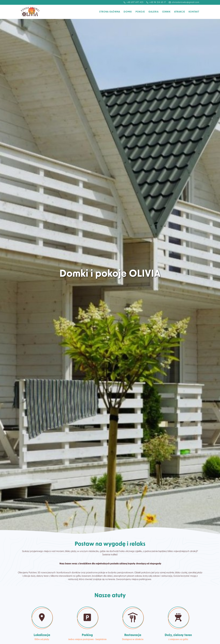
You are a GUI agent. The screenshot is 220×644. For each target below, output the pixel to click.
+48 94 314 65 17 (156, 2)
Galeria (153, 12)
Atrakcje (180, 12)
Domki (128, 12)
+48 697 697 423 (133, 2)
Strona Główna (110, 12)
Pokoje (140, 12)
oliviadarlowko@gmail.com (184, 2)
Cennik (166, 12)
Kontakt (194, 12)
